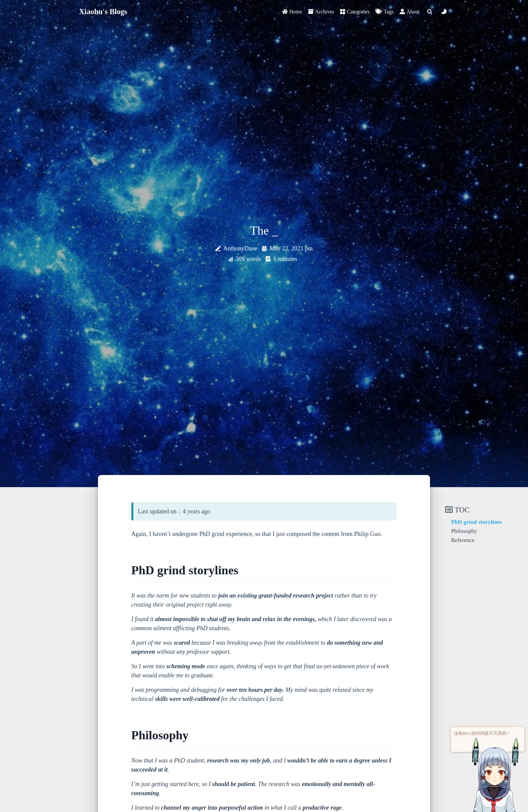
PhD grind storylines (477, 522)
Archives (321, 12)
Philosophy (464, 531)
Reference (463, 540)
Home (292, 12)
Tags (384, 12)
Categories (355, 12)
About (410, 12)
